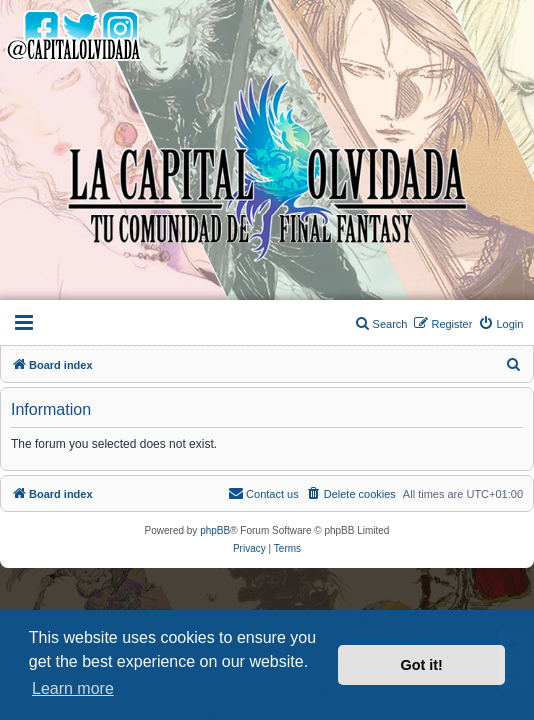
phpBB (215, 530)
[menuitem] (500, 324)
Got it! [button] (422, 665)
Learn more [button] (73, 688)
